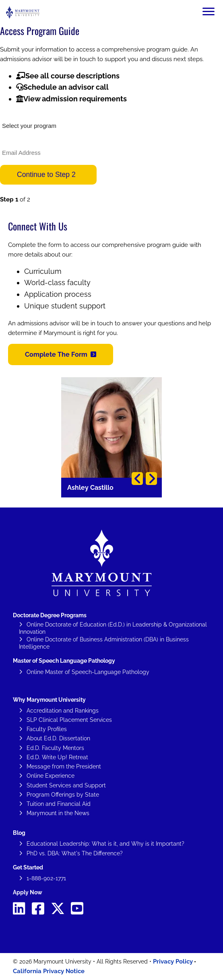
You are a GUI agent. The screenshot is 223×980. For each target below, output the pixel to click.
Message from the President (64, 766)
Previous (137, 479)
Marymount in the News (58, 813)
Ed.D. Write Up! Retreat (57, 757)
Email (6, 141)
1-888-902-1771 (46, 878)
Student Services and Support (66, 785)
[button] (61, 354)
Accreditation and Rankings (63, 711)
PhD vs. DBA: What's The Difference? (75, 853)
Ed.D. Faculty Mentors (55, 748)
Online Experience (51, 776)
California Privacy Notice (49, 971)
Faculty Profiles (47, 729)
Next (151, 479)
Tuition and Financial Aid (59, 804)
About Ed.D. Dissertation (58, 738)
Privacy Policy (173, 962)
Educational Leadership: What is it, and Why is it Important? (105, 844)
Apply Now (28, 892)
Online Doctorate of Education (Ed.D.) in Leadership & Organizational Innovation (113, 628)
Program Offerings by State (63, 795)
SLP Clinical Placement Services (69, 720)
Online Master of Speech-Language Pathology (88, 672)
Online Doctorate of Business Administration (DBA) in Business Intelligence (104, 643)
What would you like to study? (35, 114)
